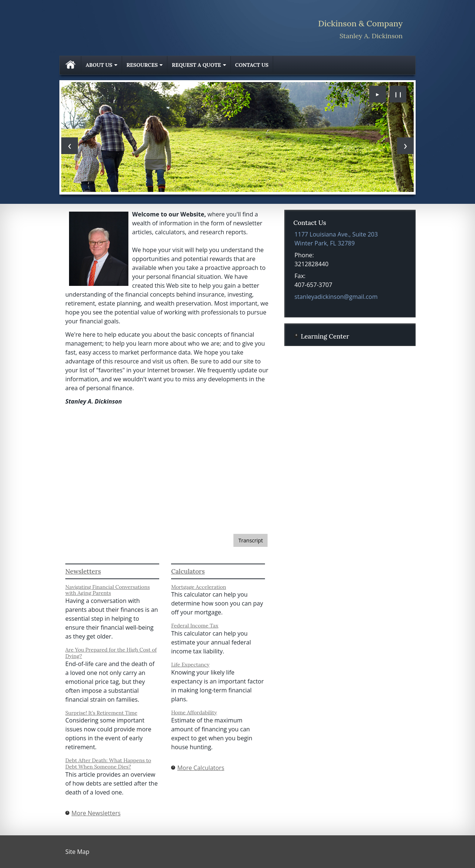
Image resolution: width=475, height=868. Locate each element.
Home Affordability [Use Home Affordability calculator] (194, 712)
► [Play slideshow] (378, 94)
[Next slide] (405, 146)
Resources (142, 65)
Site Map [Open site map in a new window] (77, 852)
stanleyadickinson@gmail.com (336, 297)
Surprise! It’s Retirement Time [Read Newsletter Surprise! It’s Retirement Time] (101, 713)
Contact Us (252, 65)
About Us (99, 65)
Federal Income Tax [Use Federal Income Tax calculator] (195, 626)
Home (71, 65)
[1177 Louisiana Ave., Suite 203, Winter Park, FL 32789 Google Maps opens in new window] (336, 239)
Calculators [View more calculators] (188, 571)
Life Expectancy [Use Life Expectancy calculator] (190, 665)
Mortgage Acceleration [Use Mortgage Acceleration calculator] (199, 587)
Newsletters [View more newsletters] (83, 571)
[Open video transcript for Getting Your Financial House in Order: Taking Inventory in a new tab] (250, 540)
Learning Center (325, 336)
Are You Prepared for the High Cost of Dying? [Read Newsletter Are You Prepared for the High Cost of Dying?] (111, 653)
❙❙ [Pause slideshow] (398, 94)
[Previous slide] (70, 146)
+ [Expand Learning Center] (296, 336)
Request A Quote (196, 65)
